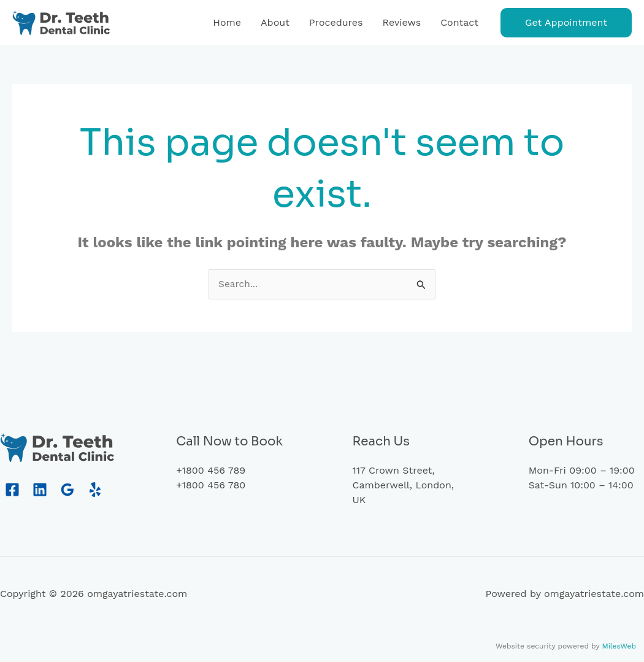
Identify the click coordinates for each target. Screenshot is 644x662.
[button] (566, 23)
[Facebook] (12, 490)
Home (227, 22)
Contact (459, 22)
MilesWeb (619, 647)
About (275, 22)
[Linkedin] (40, 490)
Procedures (336, 22)
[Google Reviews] (67, 490)
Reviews (402, 22)
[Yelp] (95, 490)
